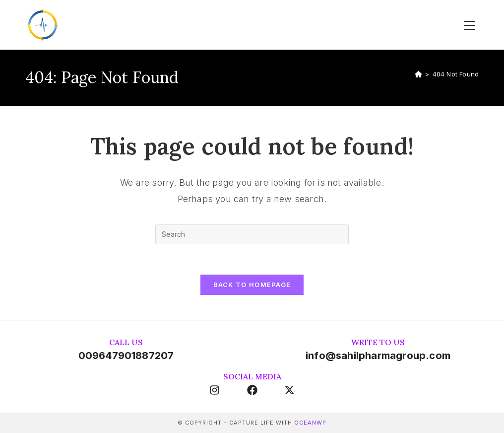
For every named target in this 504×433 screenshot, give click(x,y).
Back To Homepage (252, 285)
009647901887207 (126, 356)
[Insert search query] (252, 234)
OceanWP (310, 423)
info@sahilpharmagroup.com (378, 356)
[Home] (418, 74)
